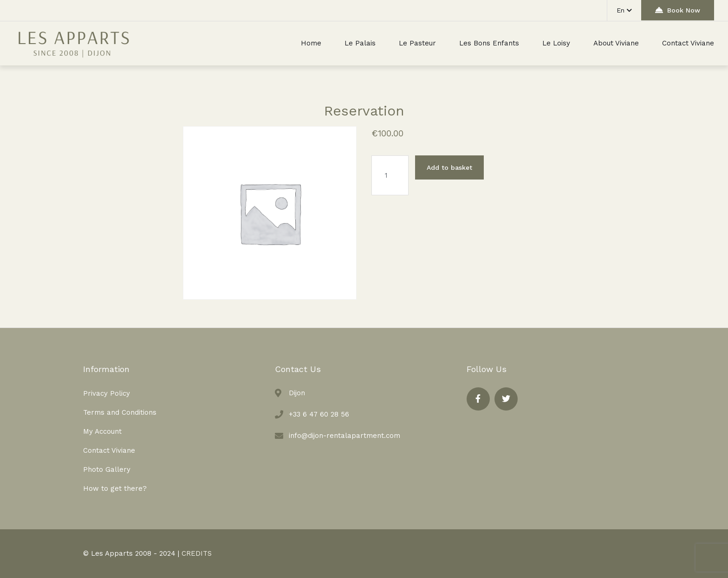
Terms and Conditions (120, 412)
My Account (102, 431)
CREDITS (197, 553)
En (624, 10)
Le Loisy (556, 43)
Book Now (678, 10)
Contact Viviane (688, 43)
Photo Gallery (107, 469)
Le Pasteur (417, 43)
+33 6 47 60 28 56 (319, 414)
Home (311, 43)
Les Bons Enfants (489, 43)
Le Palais (360, 43)
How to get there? (115, 488)
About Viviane (616, 43)
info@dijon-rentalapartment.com (344, 436)
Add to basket (449, 167)
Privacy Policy (107, 393)
